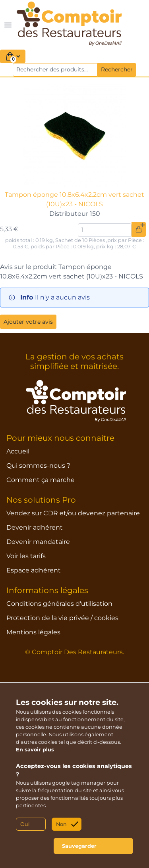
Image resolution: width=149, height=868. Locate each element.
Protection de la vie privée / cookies (62, 618)
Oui (25, 824)
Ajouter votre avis (28, 322)
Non (61, 824)
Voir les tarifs (26, 556)
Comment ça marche (41, 480)
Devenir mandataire (38, 542)
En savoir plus (35, 750)
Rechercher (117, 69)
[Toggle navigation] (8, 25)
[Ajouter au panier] (139, 229)
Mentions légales (33, 632)
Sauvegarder (79, 846)
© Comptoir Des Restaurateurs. (74, 652)
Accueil (18, 451)
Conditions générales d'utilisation (59, 604)
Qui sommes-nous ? (38, 466)
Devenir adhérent (35, 527)
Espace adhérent (34, 570)
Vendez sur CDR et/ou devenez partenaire (73, 513)
